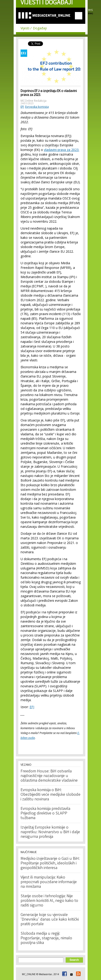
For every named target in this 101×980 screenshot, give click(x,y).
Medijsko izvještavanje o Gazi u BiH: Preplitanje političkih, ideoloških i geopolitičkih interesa (50, 863)
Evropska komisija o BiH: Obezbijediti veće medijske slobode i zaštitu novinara (50, 795)
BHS (90, 10)
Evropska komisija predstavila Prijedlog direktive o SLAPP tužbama (45, 814)
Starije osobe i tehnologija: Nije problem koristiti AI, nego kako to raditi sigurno (49, 901)
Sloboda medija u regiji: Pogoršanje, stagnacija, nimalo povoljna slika (46, 938)
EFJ (22, 107)
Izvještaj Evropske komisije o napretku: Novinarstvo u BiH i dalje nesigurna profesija (50, 832)
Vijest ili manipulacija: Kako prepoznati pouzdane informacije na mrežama (49, 882)
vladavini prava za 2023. (62, 150)
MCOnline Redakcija (34, 101)
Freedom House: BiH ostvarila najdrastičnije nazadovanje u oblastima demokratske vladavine (49, 776)
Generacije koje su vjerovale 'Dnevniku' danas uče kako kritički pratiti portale (50, 920)
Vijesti (25, 28)
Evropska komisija (37, 107)
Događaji (40, 28)
